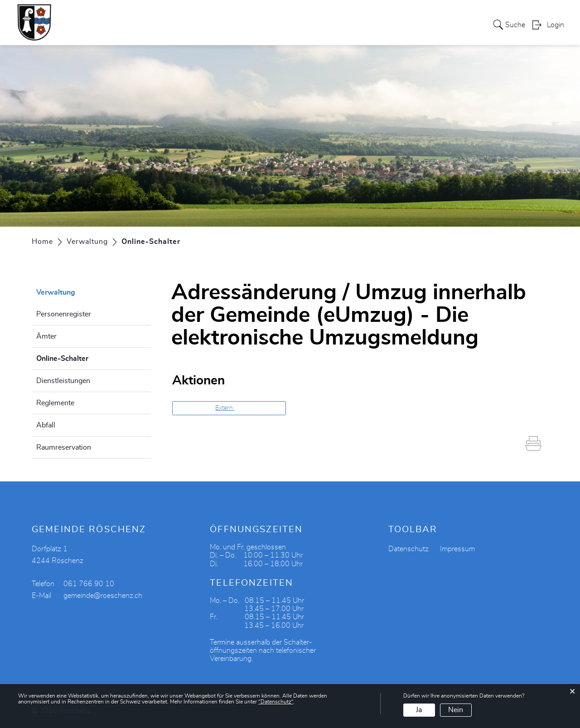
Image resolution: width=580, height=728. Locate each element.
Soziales (245, 24)
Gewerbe (285, 24)
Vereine (324, 24)
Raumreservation (64, 447)
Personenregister (64, 314)
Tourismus (365, 24)
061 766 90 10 (89, 584)
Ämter (46, 336)
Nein (456, 710)
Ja (419, 710)
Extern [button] (225, 408)
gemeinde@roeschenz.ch (103, 596)
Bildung (406, 24)
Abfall (46, 425)
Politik (161, 24)
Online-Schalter (85, 357)
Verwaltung (201, 24)
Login (556, 25)
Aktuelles (445, 24)
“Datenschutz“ (276, 702)
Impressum (457, 549)
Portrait (128, 24)
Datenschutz (408, 549)
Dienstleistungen (63, 381)
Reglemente (55, 403)
